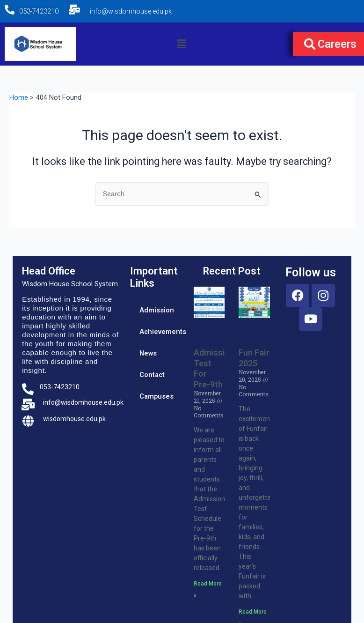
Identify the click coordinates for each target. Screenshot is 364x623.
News (148, 353)
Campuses (157, 396)
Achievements (162, 332)
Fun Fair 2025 (254, 358)
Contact (152, 375)
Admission (157, 310)
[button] (182, 44)
